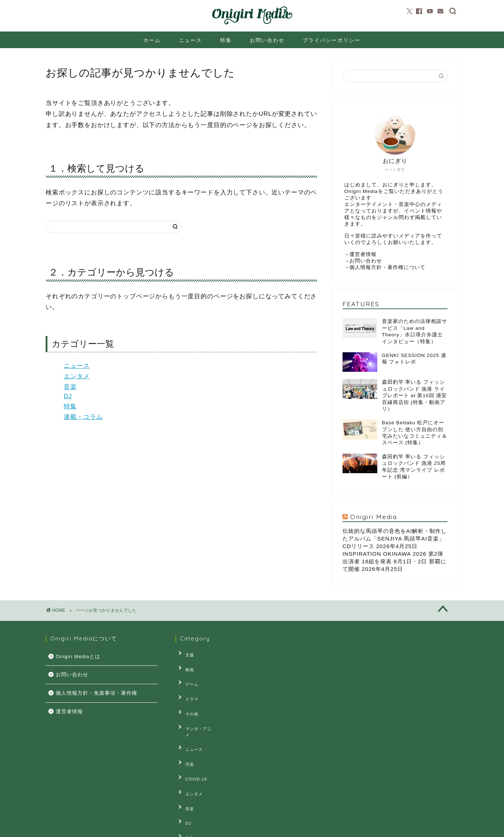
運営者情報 (363, 254)
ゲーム (187, 675)
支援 (185, 653)
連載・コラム (83, 417)
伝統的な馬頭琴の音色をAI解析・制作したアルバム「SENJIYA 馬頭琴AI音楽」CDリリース (395, 539)
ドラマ (187, 686)
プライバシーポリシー (332, 40)
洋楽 (185, 731)
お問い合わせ (267, 40)
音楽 (70, 387)
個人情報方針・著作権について (387, 267)
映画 (185, 664)
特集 (226, 40)
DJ (68, 396)
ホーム (152, 40)
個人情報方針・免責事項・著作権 (96, 693)
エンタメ (77, 376)
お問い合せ (117, 828)
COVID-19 (192, 742)
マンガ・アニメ (196, 709)
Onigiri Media (374, 517)
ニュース (190, 40)
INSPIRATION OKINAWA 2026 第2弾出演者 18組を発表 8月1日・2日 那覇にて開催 (394, 561)
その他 (187, 698)
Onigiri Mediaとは (78, 657)
